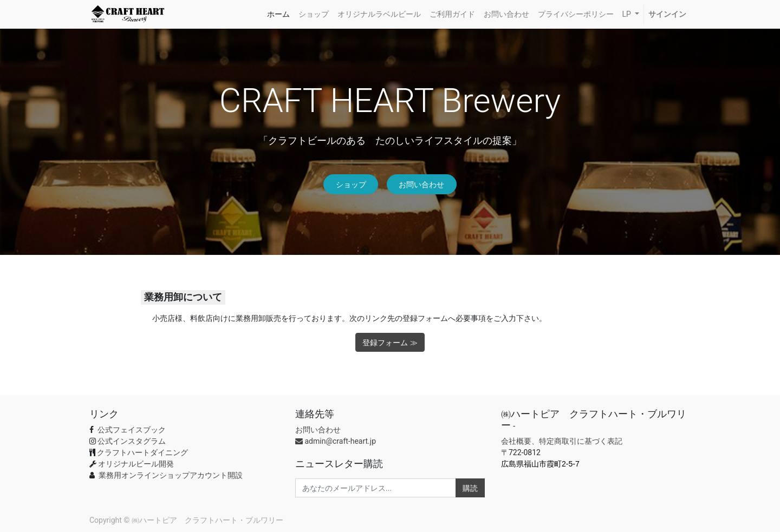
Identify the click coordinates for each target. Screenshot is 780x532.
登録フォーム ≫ (390, 342)
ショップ (351, 184)
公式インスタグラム (132, 441)
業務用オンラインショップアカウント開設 (171, 475)
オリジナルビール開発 (136, 464)
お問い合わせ (421, 184)
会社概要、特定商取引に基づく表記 (562, 441)
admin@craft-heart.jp (336, 441)
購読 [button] (470, 488)
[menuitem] (278, 14)
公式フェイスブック (130, 430)
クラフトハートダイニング (142, 452)
